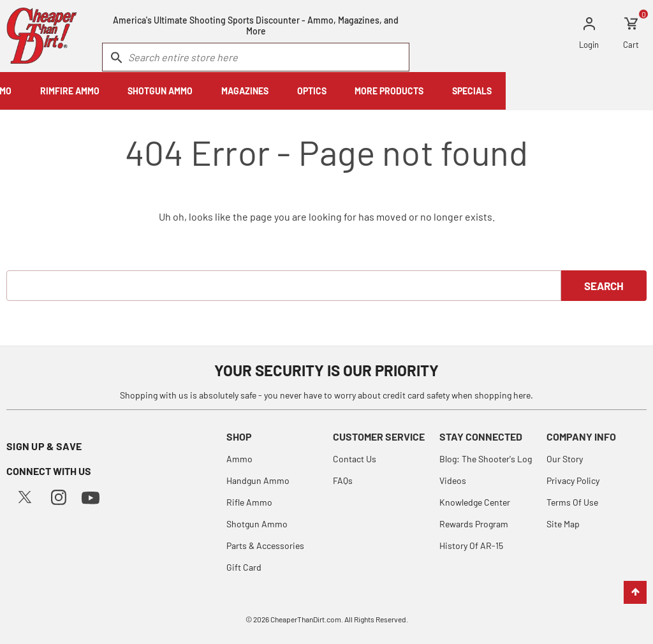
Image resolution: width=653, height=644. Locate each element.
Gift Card (244, 567)
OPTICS (459, 91)
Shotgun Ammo (257, 524)
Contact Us (355, 459)
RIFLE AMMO (134, 91)
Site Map (563, 524)
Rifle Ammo (249, 502)
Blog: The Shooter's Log (486, 459)
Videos (453, 480)
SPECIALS (619, 91)
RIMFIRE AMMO (217, 91)
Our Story (565, 459)
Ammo (239, 459)
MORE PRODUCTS (536, 91)
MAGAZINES (392, 91)
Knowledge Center (475, 502)
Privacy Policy (573, 480)
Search (604, 286)
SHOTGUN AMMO (307, 91)
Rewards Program (474, 524)
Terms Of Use (572, 502)
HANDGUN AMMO (47, 91)
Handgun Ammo (258, 480)
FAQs (343, 480)
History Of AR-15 (471, 545)
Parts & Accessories (265, 545)
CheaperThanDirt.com (306, 619)
